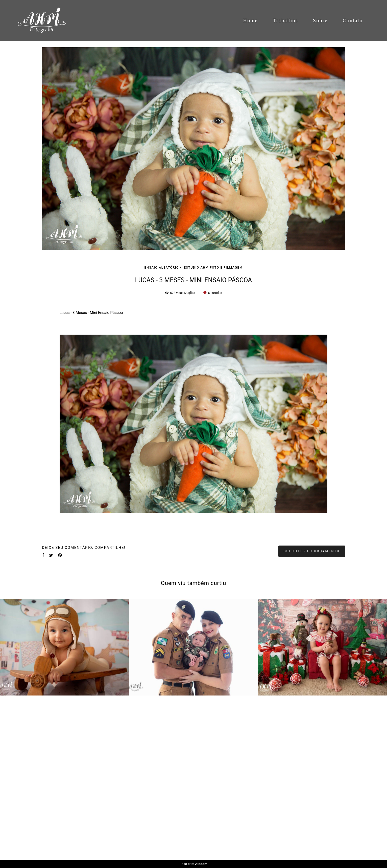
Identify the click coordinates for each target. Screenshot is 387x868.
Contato (353, 20)
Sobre (320, 20)
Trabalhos (285, 20)
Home (250, 20)
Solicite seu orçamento (312, 551)
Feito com (193, 864)
